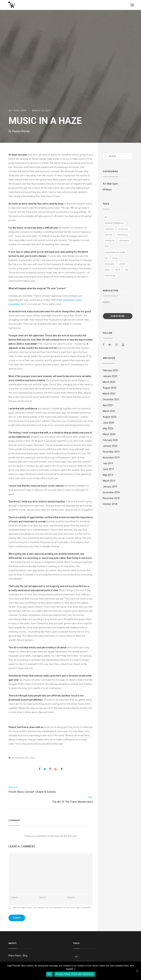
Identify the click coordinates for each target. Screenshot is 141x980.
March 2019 (109, 481)
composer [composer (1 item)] (123, 229)
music (32, 758)
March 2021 (109, 411)
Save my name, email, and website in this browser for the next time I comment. (52, 908)
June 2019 (108, 469)
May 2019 (108, 475)
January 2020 (110, 446)
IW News (107, 190)
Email (43, 898)
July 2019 (108, 463)
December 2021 (111, 399)
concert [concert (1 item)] (108, 235)
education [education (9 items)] (124, 240)
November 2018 (111, 498)
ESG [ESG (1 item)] (107, 246)
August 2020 (110, 417)
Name (15, 898)
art (13, 758)
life (27, 758)
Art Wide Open (17, 111)
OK (49, 974)
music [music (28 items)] (115, 258)
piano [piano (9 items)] (108, 270)
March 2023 (109, 394)
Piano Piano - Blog (18, 956)
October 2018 (110, 504)
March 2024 (109, 382)
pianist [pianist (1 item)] (122, 264)
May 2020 (108, 428)
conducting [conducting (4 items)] (122, 235)
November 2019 (111, 458)
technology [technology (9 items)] (110, 276)
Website (71, 898)
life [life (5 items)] (106, 258)
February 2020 (110, 440)
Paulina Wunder (21, 131)
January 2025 (110, 376)
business (20, 758)
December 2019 (111, 452)
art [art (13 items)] (106, 217)
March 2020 (109, 434)
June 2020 (108, 423)
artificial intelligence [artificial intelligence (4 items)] (114, 223)
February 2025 (110, 370)
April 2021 (108, 405)
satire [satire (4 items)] (117, 270)
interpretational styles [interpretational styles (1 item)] (115, 252)
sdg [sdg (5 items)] (126, 270)
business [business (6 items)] (109, 229)
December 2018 (111, 492)
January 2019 (110, 487)
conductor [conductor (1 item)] (110, 240)
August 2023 (110, 388)
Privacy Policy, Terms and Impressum (75, 974)
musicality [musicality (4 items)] (110, 264)
